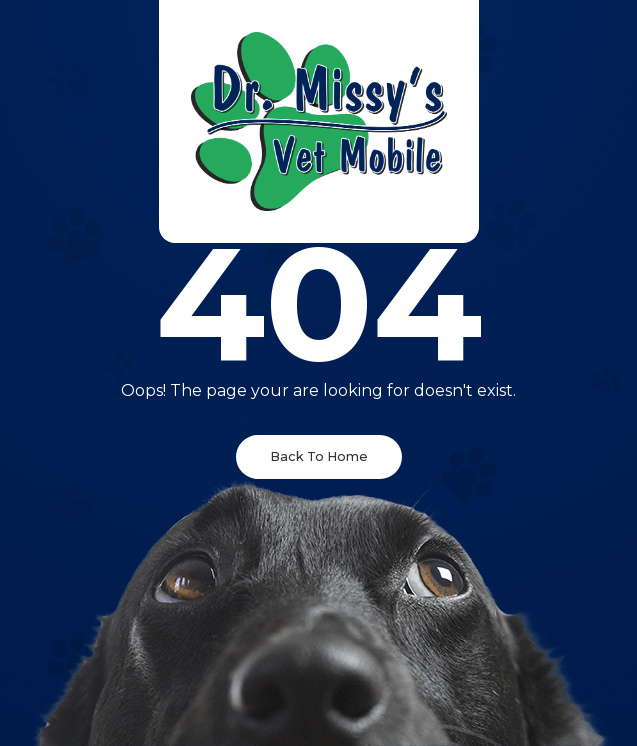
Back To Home (319, 456)
